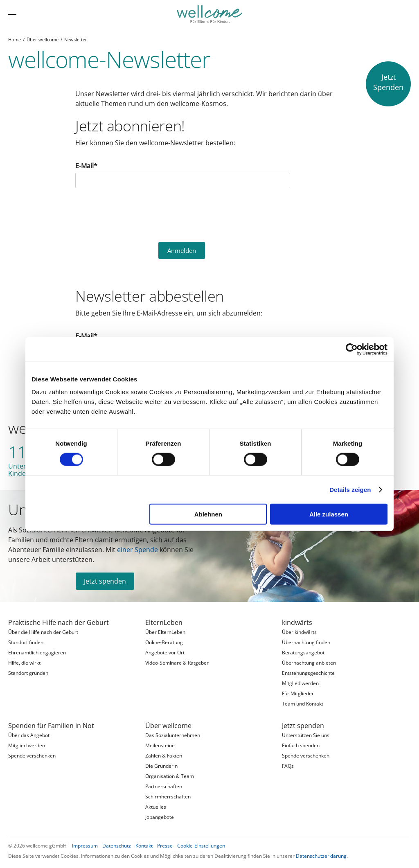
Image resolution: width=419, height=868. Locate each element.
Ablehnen (208, 514)
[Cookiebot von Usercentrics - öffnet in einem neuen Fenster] (352, 349)
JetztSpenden (388, 82)
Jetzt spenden (105, 581)
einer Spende (137, 550)
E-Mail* (86, 166)
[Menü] (12, 14)
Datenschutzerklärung (321, 856)
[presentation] (137, 214)
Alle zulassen (329, 514)
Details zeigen (350, 489)
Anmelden (182, 250)
